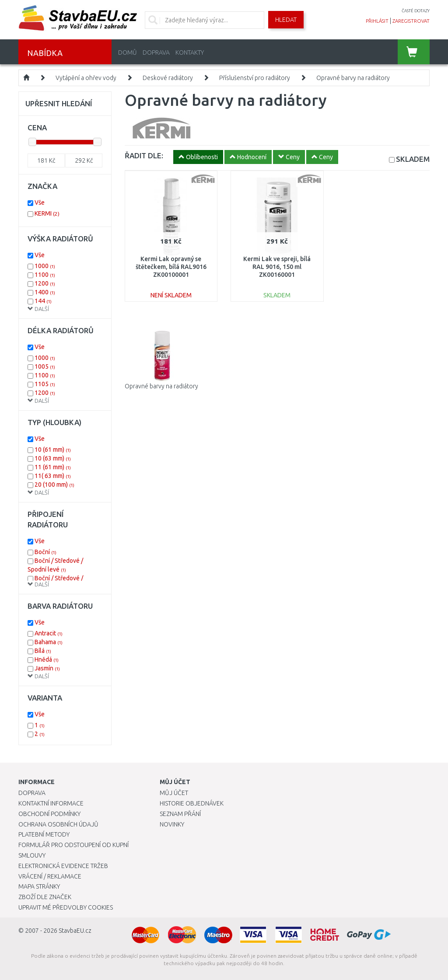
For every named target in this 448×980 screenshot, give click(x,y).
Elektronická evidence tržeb (63, 866)
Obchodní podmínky (49, 814)
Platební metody (44, 834)
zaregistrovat (411, 21)
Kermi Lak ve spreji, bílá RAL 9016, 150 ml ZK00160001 (277, 267)
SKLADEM (413, 159)
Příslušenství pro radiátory (255, 78)
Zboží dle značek (45, 897)
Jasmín (47, 668)
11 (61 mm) (53, 467)
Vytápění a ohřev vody (86, 78)
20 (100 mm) (54, 485)
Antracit (49, 633)
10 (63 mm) (53, 458)
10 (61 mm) (53, 450)
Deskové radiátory (168, 78)
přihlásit (377, 21)
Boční (45, 552)
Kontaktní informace (51, 803)
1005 (45, 366)
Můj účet (174, 793)
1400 (45, 292)
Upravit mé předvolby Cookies (66, 907)
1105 (45, 384)
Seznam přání (180, 814)
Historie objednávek (192, 803)
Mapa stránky (39, 886)
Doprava (156, 52)
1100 (45, 275)
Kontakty (190, 52)
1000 (45, 266)
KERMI (47, 213)
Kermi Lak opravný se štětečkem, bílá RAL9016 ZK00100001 (171, 267)
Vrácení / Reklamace (50, 876)
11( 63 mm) (53, 476)
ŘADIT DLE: (144, 155)
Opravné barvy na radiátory (353, 78)
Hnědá (47, 659)
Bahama (49, 642)
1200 (45, 283)
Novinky (172, 824)
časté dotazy (416, 11)
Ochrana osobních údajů (58, 824)
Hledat (286, 20)
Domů (128, 52)
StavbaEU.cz (75, 931)
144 (43, 301)
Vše (40, 202)
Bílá (43, 651)
